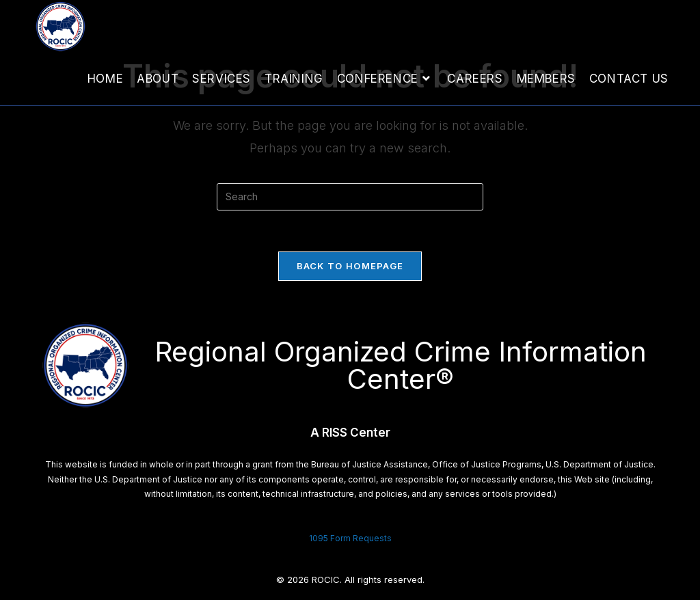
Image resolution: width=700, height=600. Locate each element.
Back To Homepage (350, 266)
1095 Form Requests (350, 538)
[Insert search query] (350, 197)
